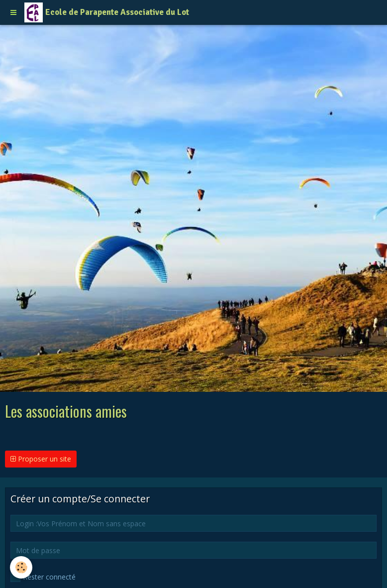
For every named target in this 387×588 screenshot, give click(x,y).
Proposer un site (41, 459)
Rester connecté (43, 577)
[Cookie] (21, 567)
